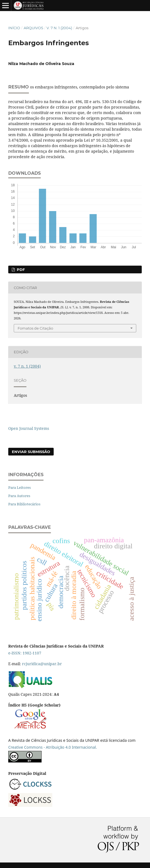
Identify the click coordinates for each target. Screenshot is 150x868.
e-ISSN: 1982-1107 (25, 653)
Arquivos (33, 28)
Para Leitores (20, 487)
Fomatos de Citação (35, 328)
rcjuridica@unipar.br (42, 664)
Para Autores (19, 496)
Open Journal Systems (29, 428)
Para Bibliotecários (24, 504)
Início (14, 28)
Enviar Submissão (31, 452)
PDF (20, 269)
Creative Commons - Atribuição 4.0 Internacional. (53, 747)
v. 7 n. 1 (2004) (59, 28)
